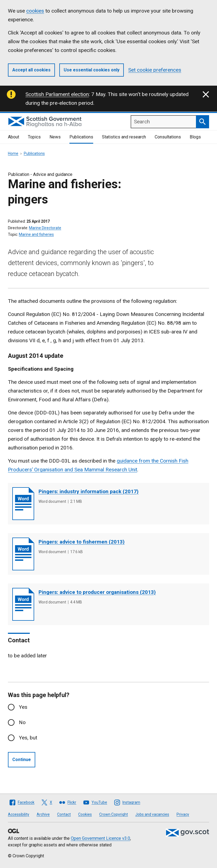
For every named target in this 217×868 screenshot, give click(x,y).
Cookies (85, 814)
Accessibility (19, 814)
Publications (81, 137)
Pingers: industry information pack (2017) (89, 491)
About (14, 137)
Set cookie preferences (155, 70)
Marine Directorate (45, 228)
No (22, 722)
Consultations (168, 137)
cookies (35, 11)
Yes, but (28, 738)
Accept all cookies (31, 70)
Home (13, 153)
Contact (64, 814)
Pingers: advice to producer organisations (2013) (97, 592)
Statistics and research (124, 137)
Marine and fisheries (36, 234)
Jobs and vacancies (152, 814)
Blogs (195, 137)
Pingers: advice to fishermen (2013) (82, 542)
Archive (43, 814)
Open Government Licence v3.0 (100, 838)
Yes (23, 707)
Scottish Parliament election (57, 94)
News (55, 137)
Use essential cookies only (92, 70)
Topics (34, 137)
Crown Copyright (114, 814)
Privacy (183, 814)
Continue (22, 760)
